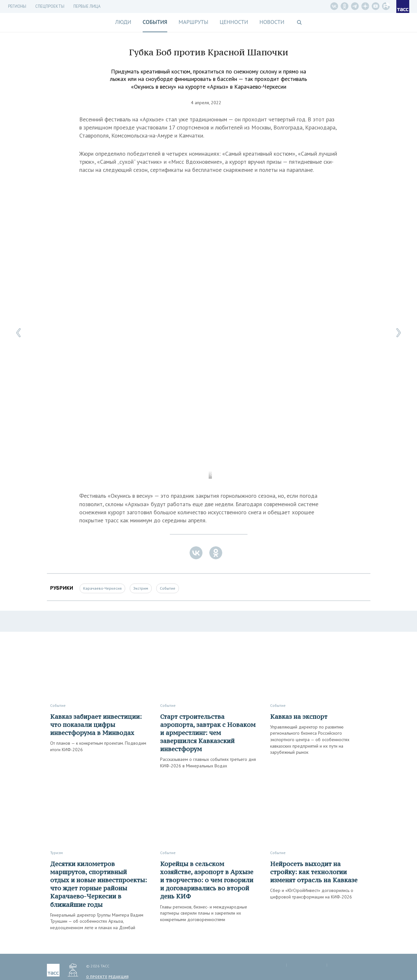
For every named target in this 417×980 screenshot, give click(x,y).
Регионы (17, 6)
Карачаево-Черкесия (102, 588)
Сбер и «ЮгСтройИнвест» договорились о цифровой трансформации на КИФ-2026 (312, 894)
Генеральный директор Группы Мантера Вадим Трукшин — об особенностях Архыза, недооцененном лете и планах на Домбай (97, 921)
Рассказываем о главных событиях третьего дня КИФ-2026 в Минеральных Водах (208, 763)
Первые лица (87, 6)
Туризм (56, 853)
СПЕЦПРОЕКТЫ (50, 6)
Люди (123, 22)
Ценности (234, 22)
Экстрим (141, 588)
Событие (168, 588)
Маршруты (193, 22)
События (155, 22)
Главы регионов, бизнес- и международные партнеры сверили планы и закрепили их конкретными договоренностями (204, 913)
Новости (272, 22)
